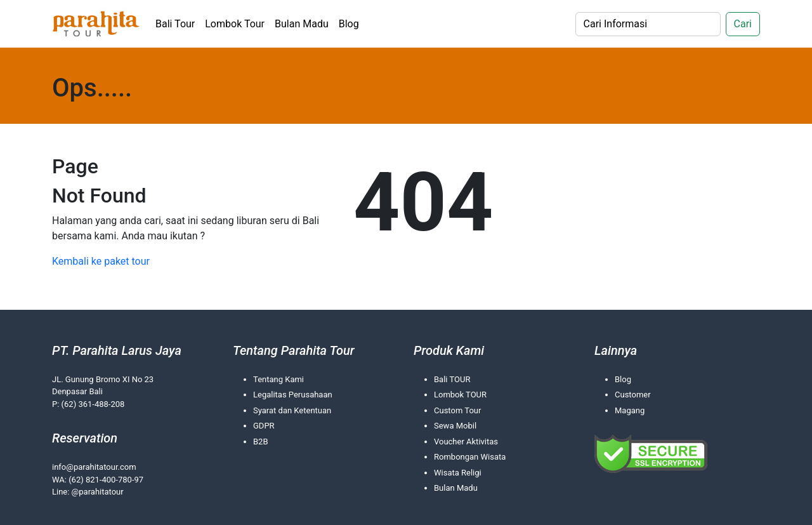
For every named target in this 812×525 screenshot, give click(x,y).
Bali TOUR (452, 379)
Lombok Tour (235, 24)
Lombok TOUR (460, 395)
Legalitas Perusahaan (293, 395)
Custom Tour (457, 410)
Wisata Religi (458, 473)
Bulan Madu (302, 24)
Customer (633, 395)
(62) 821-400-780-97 (106, 480)
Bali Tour (175, 24)
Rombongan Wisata (470, 457)
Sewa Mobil (455, 426)
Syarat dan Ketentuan (292, 410)
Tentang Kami (278, 379)
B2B (261, 442)
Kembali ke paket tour (101, 261)
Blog (349, 24)
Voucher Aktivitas (466, 442)
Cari (743, 24)
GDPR (264, 426)
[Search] (648, 24)
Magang (630, 410)
